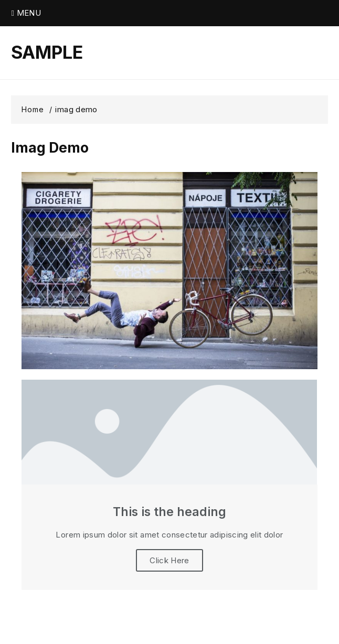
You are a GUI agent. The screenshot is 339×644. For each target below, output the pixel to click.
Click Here (169, 560)
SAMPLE (47, 52)
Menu (26, 13)
